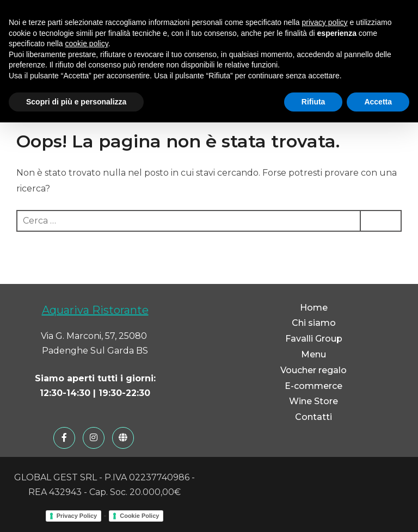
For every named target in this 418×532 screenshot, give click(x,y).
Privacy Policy (77, 516)
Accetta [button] (378, 102)
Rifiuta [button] (313, 102)
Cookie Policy (139, 516)
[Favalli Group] (123, 438)
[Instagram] (94, 438)
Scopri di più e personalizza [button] (76, 102)
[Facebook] (64, 438)
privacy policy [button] (325, 22)
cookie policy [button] (87, 44)
